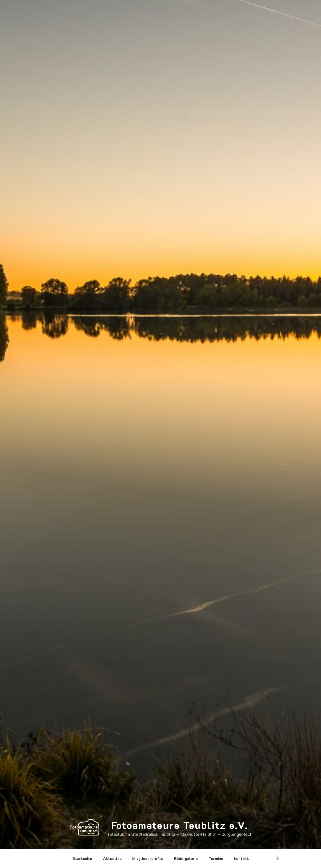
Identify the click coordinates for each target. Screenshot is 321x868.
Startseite (82, 858)
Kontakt (241, 858)
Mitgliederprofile (148, 858)
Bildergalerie (186, 858)
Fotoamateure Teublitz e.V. (180, 825)
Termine (216, 858)
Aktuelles (112, 858)
